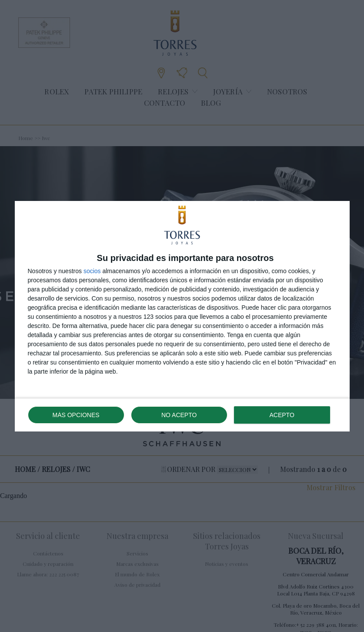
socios (92, 271)
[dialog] (182, 316)
